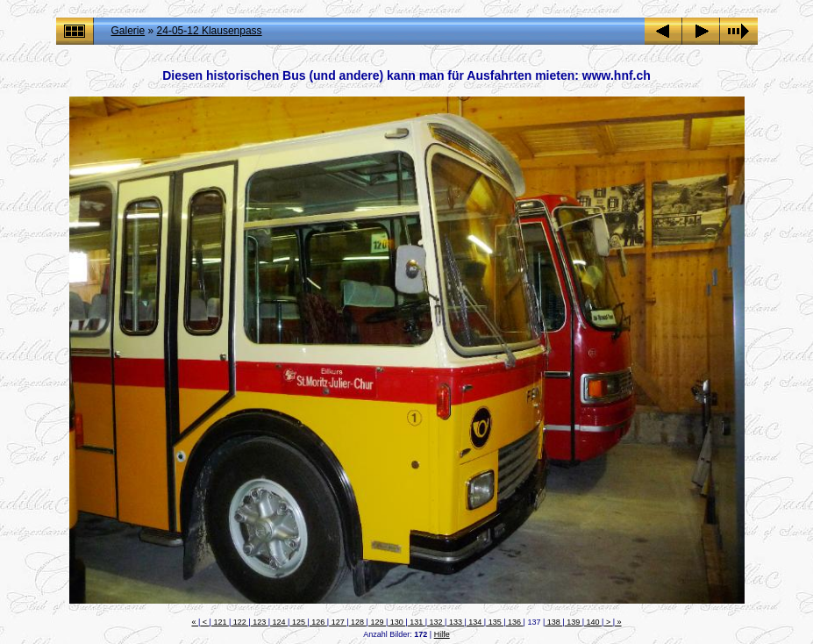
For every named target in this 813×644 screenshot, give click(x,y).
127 (338, 622)
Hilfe (442, 634)
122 (239, 622)
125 (298, 622)
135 (495, 622)
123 (260, 622)
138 (553, 622)
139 (574, 622)
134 (475, 622)
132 (436, 622)
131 (417, 622)
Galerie (128, 31)
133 (455, 622)
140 (593, 622)
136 (515, 622)
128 (358, 622)
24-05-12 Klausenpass (210, 31)
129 (377, 622)
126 (318, 622)
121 (220, 622)
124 (279, 622)
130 (396, 622)
